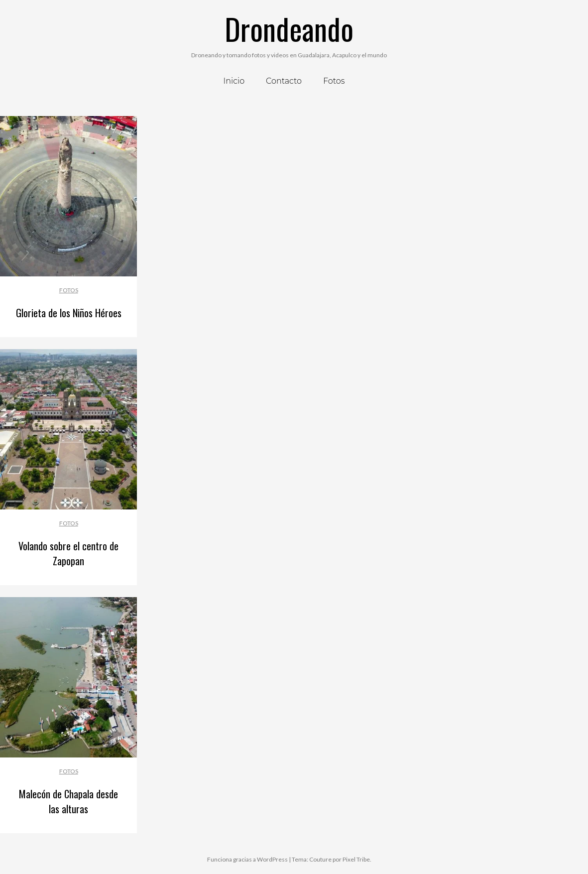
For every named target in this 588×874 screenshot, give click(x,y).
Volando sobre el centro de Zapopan (68, 553)
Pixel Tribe (356, 859)
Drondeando (289, 28)
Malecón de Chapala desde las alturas (68, 801)
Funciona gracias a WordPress (247, 859)
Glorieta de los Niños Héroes (69, 313)
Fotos (69, 290)
